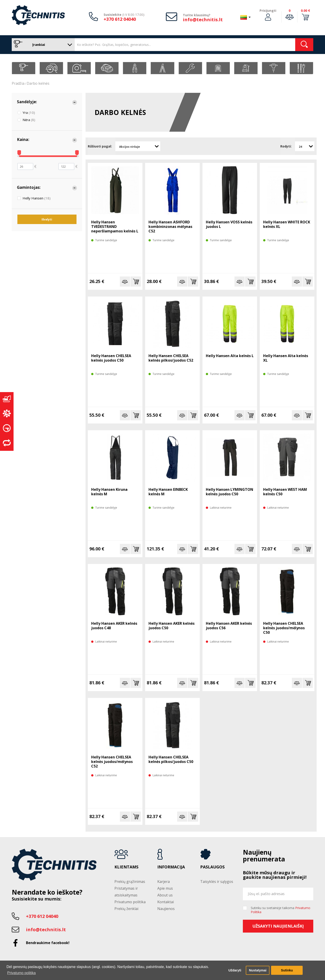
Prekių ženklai (126, 909)
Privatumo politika (130, 902)
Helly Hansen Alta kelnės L (230, 356)
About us (165, 895)
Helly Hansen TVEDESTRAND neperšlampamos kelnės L (115, 227)
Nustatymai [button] (258, 970)
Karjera (164, 882)
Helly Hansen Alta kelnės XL (286, 358)
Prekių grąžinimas (130, 882)
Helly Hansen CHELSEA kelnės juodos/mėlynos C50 (284, 628)
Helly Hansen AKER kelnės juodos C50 (172, 626)
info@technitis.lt (203, 20)
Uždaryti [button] (235, 970)
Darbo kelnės (38, 83)
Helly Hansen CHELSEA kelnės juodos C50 (111, 358)
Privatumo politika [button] (21, 973)
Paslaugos (212, 867)
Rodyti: (286, 146)
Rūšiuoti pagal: (100, 146)
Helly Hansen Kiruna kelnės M (109, 492)
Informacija (171, 867)
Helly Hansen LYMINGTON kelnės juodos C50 (230, 492)
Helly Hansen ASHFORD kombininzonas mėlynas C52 (170, 227)
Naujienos (166, 909)
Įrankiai (42, 45)
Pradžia (18, 83)
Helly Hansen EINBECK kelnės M (168, 492)
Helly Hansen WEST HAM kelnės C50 (285, 492)
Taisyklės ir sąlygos (217, 882)
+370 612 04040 (120, 19)
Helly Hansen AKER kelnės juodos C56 (229, 626)
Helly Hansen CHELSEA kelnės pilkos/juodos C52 (171, 358)
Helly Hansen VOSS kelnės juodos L (229, 224)
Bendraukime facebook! (48, 943)
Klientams (126, 867)
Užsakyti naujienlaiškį (278, 926)
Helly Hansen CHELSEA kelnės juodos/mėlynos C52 (112, 762)
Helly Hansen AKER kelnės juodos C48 (114, 626)
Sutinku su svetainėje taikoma (281, 910)
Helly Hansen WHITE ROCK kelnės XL (287, 224)
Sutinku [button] (287, 970)
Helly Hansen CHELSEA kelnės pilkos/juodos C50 (171, 759)
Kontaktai (166, 902)
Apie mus (165, 888)
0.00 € (305, 11)
